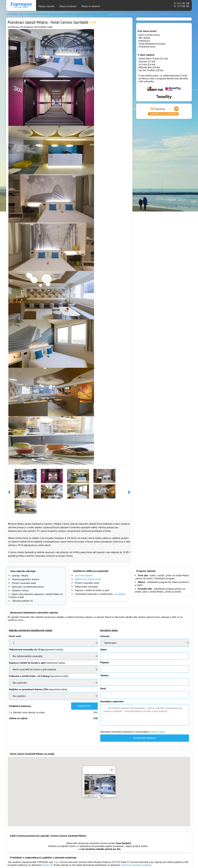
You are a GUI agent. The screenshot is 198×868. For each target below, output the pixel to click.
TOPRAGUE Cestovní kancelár (22, 14)
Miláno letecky (74, 14)
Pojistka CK (47, 865)
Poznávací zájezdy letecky (52, 14)
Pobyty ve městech (91, 6)
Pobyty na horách (68, 6)
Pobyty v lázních (46, 6)
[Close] (112, 757)
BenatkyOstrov (53, 669)
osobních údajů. (157, 732)
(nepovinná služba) (36, 649)
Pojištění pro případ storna (88, 579)
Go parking (120, 594)
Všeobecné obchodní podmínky (136, 865)
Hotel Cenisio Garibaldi (95, 14)
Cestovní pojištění (84, 575)
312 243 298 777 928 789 (181, 5)
